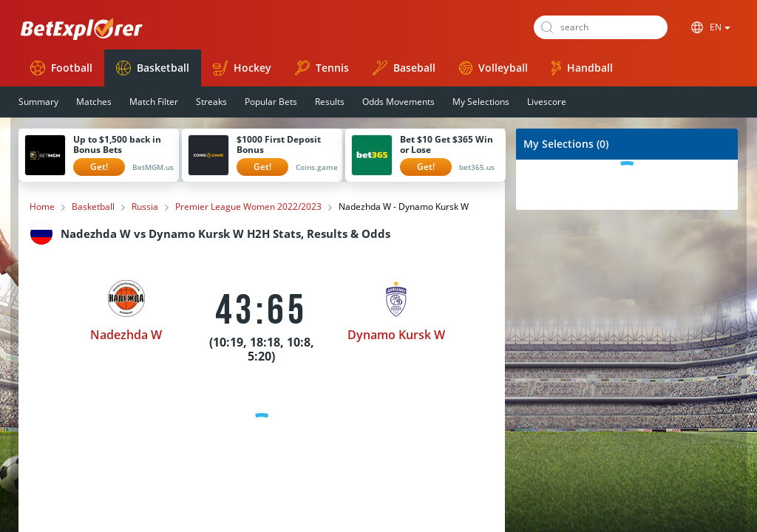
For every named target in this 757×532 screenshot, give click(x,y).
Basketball (153, 68)
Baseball (404, 68)
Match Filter (154, 102)
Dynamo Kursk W (396, 335)
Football (61, 68)
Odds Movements (398, 102)
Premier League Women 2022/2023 (248, 207)
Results (330, 102)
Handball (582, 68)
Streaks (211, 102)
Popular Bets (271, 102)
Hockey (242, 68)
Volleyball (493, 68)
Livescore (547, 102)
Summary (38, 102)
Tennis (322, 68)
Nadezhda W (126, 335)
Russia (145, 207)
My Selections (481, 102)
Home (42, 207)
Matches (94, 102)
